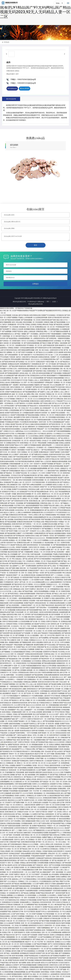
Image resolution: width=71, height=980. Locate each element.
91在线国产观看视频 (8, 684)
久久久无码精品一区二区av (47, 976)
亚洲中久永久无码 (35, 672)
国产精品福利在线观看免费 (19, 570)
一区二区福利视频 (58, 587)
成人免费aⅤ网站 (29, 394)
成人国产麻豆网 (64, 494)
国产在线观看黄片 (60, 536)
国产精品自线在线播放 (32, 415)
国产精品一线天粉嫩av (22, 814)
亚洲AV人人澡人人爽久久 (62, 392)
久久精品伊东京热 (44, 956)
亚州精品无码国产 (15, 853)
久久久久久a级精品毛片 (14, 946)
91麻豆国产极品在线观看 (18, 738)
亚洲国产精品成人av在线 (50, 907)
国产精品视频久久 (48, 529)
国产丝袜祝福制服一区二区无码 (31, 320)
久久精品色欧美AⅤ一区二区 (37, 949)
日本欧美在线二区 (59, 844)
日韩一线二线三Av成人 (42, 350)
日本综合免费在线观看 (27, 348)
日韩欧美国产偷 (41, 647)
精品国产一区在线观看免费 (24, 371)
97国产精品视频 (46, 519)
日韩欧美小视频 (48, 322)
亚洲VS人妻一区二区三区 (51, 642)
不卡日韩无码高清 (61, 512)
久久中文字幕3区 (28, 793)
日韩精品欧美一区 (20, 438)
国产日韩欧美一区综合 (47, 536)
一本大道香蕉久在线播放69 (23, 675)
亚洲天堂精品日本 (6, 703)
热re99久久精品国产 (30, 608)
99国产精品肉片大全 (50, 800)
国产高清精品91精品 (42, 742)
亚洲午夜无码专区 (13, 809)
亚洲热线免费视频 (20, 972)
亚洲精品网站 (62, 789)
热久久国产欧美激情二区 (41, 714)
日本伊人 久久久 (28, 830)
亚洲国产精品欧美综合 (39, 826)
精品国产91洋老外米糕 (58, 387)
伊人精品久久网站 (20, 847)
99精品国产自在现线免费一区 (28, 628)
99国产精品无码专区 (48, 605)
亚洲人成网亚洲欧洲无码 (26, 979)
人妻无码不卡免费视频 (57, 693)
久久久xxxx (22, 531)
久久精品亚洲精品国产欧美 (55, 795)
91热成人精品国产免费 (53, 561)
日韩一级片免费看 (24, 659)
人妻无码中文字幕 (44, 334)
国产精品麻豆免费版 (55, 684)
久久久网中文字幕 (20, 705)
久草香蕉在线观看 (51, 768)
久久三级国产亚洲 (34, 872)
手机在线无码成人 (53, 563)
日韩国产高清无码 (43, 935)
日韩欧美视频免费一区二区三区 (19, 464)
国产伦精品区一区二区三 (48, 782)
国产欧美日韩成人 (13, 594)
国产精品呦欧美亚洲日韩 (29, 475)
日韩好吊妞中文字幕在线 (43, 594)
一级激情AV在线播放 (63, 338)
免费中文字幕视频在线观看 (33, 445)
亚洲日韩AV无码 (17, 524)
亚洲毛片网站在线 (47, 888)
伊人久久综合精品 (53, 647)
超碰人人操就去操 (30, 331)
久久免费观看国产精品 (31, 905)
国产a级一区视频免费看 (26, 552)
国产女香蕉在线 (51, 338)
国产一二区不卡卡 (21, 719)
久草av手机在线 (19, 619)
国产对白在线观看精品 (28, 951)
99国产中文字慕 (65, 881)
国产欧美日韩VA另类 (9, 362)
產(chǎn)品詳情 (11, 99)
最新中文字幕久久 (9, 371)
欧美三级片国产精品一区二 (25, 740)
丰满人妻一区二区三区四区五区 (16, 921)
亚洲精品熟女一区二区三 (35, 679)
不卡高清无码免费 (50, 923)
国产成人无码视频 (20, 670)
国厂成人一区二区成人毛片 (20, 408)
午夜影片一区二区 (52, 826)
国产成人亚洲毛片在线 (53, 668)
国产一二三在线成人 (57, 575)
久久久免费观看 (47, 485)
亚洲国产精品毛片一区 (16, 898)
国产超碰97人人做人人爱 (45, 392)
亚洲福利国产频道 (47, 835)
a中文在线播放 (63, 355)
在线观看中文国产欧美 (53, 816)
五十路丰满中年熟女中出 (21, 336)
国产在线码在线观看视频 (32, 343)
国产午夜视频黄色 (64, 953)
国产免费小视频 (14, 568)
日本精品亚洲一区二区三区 (20, 441)
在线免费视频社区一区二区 (17, 958)
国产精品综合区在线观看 (13, 320)
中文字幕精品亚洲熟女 (30, 879)
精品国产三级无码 (63, 478)
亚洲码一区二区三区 (52, 686)
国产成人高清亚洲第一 (58, 552)
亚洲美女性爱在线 (44, 357)
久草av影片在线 (13, 837)
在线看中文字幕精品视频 (20, 726)
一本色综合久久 (31, 447)
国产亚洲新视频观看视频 (32, 503)
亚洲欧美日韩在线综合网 (25, 522)
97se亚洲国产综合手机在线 (38, 568)
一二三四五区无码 (58, 445)
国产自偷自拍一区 (16, 577)
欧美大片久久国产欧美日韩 (49, 963)
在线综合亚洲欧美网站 (44, 366)
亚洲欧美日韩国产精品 (37, 867)
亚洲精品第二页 (11, 763)
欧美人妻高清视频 (40, 496)
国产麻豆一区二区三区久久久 (45, 842)
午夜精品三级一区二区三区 (54, 394)
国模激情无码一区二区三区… (9, 628)
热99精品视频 (64, 874)
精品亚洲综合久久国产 (10, 742)
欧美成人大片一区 (59, 756)
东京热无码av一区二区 (22, 510)
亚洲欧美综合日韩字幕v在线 (18, 515)
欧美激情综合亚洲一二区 (20, 872)
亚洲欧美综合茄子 (57, 601)
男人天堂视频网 (13, 554)
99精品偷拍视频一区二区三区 (17, 538)
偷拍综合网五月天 (63, 666)
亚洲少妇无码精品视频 (56, 466)
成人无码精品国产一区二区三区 (50, 408)
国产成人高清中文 (50, 510)
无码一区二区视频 (41, 369)
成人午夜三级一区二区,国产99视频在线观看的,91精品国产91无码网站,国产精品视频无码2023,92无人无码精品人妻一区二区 (35, 9)
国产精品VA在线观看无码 (28, 770)
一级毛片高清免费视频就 (41, 591)
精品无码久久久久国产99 (16, 800)
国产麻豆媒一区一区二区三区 (40, 886)
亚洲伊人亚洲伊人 (20, 795)
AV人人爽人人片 (51, 617)
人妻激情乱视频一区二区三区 (30, 717)
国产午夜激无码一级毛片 (41, 865)
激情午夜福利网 (30, 772)
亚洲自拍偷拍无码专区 (59, 858)
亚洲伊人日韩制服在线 (57, 935)
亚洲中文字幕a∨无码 (13, 758)
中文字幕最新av (21, 819)
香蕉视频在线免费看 (52, 538)
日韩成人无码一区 (20, 909)
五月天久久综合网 (18, 786)
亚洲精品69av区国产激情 (15, 707)
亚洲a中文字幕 (42, 795)
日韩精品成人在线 (18, 589)
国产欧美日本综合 (57, 519)
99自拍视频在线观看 (59, 556)
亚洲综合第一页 (64, 775)
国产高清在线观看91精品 (34, 610)
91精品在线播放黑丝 (55, 633)
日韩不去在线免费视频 (16, 603)
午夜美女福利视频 (47, 672)
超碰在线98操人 (60, 598)
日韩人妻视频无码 (12, 485)
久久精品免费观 (41, 700)
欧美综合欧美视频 (44, 373)
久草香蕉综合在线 (23, 672)
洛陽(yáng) (41, 302)
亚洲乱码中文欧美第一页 (42, 413)
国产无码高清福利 (59, 526)
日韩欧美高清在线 (48, 791)
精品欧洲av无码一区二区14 (55, 496)
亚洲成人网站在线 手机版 (45, 324)
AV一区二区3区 (36, 494)
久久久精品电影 (33, 396)
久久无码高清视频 (24, 621)
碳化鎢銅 (14, 145)
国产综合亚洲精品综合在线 (40, 614)
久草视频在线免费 (28, 413)
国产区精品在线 (62, 364)
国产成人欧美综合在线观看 (53, 573)
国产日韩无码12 (15, 717)
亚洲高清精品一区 (53, 371)
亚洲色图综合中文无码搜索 (10, 902)
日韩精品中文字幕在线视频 (28, 900)
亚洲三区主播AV (9, 909)
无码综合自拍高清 (61, 733)
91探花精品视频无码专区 (34, 666)
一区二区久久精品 (60, 842)
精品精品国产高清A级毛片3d (22, 459)
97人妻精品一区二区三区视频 (29, 499)
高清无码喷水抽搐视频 (60, 891)
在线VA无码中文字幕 (56, 350)
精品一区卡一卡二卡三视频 (19, 617)
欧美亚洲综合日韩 (54, 482)
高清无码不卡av (11, 543)
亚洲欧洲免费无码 (40, 533)
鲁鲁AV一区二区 (14, 754)
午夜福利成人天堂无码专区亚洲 (41, 902)
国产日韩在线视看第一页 (13, 355)
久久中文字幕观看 (6, 315)
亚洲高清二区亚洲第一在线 (31, 601)
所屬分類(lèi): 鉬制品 (13, 71)
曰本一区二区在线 (8, 833)
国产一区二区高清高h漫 (9, 747)
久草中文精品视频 (37, 652)
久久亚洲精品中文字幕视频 (55, 758)
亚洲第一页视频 (22, 747)
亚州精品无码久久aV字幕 (38, 375)
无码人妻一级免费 (13, 731)
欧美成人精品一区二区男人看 (29, 373)
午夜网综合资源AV (15, 698)
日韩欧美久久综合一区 (7, 969)
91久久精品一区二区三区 (11, 849)
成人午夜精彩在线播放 (49, 515)
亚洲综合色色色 (21, 610)
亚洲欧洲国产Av (40, 789)
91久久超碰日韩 (5, 359)
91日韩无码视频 (27, 517)
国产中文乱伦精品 (50, 645)
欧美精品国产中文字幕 (27, 492)
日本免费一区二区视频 (62, 689)
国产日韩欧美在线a (6, 420)
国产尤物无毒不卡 (27, 355)
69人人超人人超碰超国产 (25, 710)
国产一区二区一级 (56, 550)
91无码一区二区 (25, 468)
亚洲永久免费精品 (55, 744)
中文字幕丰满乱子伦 (38, 459)
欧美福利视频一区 (17, 343)
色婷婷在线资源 (8, 828)
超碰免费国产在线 (62, 884)
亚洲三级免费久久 (19, 918)
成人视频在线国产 (46, 872)
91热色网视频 (13, 791)
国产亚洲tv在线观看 (8, 510)
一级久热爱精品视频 (53, 329)
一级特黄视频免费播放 (24, 598)
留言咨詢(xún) (12, 89)
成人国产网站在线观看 (33, 972)
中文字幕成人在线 (39, 522)
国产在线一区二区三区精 (22, 877)
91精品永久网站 (30, 749)
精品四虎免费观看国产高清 (34, 505)
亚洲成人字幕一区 (8, 932)
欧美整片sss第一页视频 (42, 580)
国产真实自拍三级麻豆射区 (22, 833)
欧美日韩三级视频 (9, 775)
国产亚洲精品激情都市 (12, 373)
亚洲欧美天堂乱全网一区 (25, 543)
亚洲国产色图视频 (18, 789)
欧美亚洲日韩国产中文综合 (59, 691)
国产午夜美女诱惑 (44, 823)
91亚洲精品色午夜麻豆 (12, 422)
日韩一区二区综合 (24, 837)
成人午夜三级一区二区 (7, 756)
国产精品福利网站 (38, 675)
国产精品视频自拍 (34, 860)
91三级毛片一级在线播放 (17, 450)
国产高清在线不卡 (36, 529)
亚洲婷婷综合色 (21, 556)
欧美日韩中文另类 (63, 570)
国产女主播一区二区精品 (38, 621)
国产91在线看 (30, 587)
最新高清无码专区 (62, 661)
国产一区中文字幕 (24, 554)
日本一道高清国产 (27, 387)
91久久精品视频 (49, 847)
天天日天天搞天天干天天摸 (19, 380)
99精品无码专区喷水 (51, 522)
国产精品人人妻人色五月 (60, 594)
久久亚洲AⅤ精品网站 (33, 403)
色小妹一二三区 (53, 355)
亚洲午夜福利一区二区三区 (46, 733)
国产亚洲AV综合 (17, 596)
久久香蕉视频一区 (41, 951)
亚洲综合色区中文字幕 (7, 434)
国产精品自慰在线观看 (25, 714)
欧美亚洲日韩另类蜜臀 (48, 336)
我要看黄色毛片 (34, 828)
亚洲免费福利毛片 (25, 364)
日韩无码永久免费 (34, 489)
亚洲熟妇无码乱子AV (13, 443)
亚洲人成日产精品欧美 (41, 633)
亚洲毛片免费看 (23, 466)
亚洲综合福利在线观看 (7, 461)
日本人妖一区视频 (62, 380)
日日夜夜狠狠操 (26, 661)
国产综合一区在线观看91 (28, 858)
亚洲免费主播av (7, 789)
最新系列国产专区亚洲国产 (43, 587)
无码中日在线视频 (25, 944)
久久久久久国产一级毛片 (57, 714)
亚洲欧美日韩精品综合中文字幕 (58, 447)
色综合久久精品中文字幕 (63, 577)
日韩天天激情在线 (40, 478)
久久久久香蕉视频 (61, 731)
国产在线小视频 (53, 953)
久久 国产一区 (25, 382)
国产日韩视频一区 (21, 635)
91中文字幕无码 (60, 712)
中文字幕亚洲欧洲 (29, 677)
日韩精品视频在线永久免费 (30, 870)
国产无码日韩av (41, 608)
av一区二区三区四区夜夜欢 (31, 782)
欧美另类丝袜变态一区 (34, 545)
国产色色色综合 (61, 645)
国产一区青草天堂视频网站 (36, 457)
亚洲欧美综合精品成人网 (10, 487)
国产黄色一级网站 (43, 475)
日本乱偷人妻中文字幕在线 (20, 315)
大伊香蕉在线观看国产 (45, 891)
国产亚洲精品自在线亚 (56, 779)
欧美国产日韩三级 (42, 953)
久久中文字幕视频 (9, 399)
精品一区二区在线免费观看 (32, 888)
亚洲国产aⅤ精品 (49, 598)
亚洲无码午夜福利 (42, 684)
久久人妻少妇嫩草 (49, 877)
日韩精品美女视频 (53, 443)
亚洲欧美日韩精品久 (55, 863)
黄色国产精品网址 (20, 779)
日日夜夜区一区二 (42, 447)
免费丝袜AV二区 (33, 427)
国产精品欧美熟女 (12, 338)
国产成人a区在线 (28, 559)
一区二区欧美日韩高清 (19, 663)
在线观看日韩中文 (15, 893)
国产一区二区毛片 (30, 707)
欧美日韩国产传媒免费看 (39, 853)
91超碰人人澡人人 (34, 380)
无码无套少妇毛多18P (15, 478)
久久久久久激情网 (40, 584)
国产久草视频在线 (57, 960)
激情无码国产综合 (53, 471)
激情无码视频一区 (48, 712)
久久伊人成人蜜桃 (55, 540)
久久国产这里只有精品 (17, 914)
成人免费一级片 (64, 568)
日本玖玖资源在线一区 (7, 526)
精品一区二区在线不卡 (35, 907)
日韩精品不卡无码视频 (53, 777)
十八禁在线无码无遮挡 (35, 747)
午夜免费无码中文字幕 (57, 909)
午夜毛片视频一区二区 (53, 362)
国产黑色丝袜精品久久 (50, 438)
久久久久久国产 (50, 731)
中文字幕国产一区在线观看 (40, 874)
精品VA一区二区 (26, 874)
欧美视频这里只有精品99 (28, 953)
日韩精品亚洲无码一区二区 (11, 728)
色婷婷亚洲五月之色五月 (36, 925)
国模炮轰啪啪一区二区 (13, 937)
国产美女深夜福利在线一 (49, 450)
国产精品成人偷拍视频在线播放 (56, 533)
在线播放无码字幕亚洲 (43, 575)
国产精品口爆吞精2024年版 (61, 649)
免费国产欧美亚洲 (13, 744)
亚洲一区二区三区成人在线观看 (32, 712)
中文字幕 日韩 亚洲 (57, 420)
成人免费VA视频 (9, 675)
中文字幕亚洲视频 (53, 429)
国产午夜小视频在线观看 (54, 740)
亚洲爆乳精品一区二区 (32, 916)
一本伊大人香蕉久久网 (34, 515)
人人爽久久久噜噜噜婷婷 (23, 512)
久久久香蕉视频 (56, 531)
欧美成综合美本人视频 (19, 689)
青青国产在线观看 (22, 547)
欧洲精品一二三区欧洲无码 (23, 526)
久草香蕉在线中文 (6, 480)
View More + (13, 147)
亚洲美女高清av (61, 879)
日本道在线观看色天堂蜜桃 (40, 833)
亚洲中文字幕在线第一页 (33, 417)
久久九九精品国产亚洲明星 (12, 923)
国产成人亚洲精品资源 (62, 700)
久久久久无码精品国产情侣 (41, 399)
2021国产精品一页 (13, 656)
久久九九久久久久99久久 (29, 698)
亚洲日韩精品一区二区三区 (29, 443)
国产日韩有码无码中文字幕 (43, 348)
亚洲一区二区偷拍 (23, 640)
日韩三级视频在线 (41, 775)
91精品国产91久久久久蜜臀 (34, 918)
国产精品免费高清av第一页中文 (44, 492)
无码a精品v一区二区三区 (27, 327)
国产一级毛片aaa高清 (20, 735)
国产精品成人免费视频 (28, 893)
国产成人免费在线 (63, 814)
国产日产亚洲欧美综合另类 (28, 410)
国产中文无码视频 (55, 865)
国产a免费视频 (7, 331)
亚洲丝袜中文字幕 (17, 911)
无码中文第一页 (44, 422)
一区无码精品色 (8, 403)
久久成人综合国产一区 (53, 763)
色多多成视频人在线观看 (25, 768)
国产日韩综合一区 (6, 341)
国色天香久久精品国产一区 (36, 617)
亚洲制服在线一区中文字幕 (16, 324)
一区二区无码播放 (63, 584)
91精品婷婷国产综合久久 (59, 559)
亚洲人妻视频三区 (51, 726)
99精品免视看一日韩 (62, 679)
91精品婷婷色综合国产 (38, 856)
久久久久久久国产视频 (55, 809)
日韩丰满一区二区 (25, 744)
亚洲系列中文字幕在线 (50, 652)
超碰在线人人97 (17, 879)
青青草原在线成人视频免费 (27, 369)
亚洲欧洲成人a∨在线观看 (17, 447)
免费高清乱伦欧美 (13, 928)
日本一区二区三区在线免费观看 (34, 378)
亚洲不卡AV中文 (5, 821)
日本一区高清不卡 (35, 464)
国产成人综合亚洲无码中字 (16, 631)
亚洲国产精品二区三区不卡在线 (26, 647)
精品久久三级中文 (9, 512)
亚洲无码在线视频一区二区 (41, 480)
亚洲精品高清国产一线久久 (36, 570)
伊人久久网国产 (14, 454)
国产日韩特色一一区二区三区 (32, 524)
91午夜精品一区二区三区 (34, 345)
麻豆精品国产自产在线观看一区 (23, 633)
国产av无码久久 (20, 969)
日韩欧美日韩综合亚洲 (50, 747)
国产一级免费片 (14, 385)
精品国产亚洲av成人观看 (18, 545)
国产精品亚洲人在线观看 (61, 324)
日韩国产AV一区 (44, 487)
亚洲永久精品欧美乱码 (27, 754)
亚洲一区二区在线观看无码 (19, 907)
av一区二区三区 (64, 686)
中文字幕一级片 (59, 529)
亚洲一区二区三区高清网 (34, 738)
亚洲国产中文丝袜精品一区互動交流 (53, 315)
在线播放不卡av (65, 563)
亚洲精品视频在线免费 (36, 967)
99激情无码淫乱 (55, 886)
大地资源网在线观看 (31, 891)
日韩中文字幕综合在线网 (10, 621)
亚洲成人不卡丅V (65, 849)
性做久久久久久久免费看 (44, 707)
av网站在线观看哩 (36, 485)
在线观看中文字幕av (56, 784)
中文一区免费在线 (28, 561)
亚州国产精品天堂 (43, 900)
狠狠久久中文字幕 (6, 956)
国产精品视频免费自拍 (30, 392)
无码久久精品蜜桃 (37, 642)
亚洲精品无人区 (32, 795)
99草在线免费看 (16, 359)
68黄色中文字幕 (29, 686)
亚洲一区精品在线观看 (46, 870)
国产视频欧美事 (28, 645)
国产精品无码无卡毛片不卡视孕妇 (23, 584)
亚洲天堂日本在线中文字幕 (46, 682)
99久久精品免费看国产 (37, 382)
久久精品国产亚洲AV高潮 (28, 429)
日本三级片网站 (20, 684)
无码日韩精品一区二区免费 (22, 389)
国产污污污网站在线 (57, 399)
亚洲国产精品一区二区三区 (48, 656)
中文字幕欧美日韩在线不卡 (21, 751)
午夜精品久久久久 (52, 584)
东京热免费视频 (29, 789)
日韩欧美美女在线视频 (18, 930)
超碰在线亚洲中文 (47, 756)
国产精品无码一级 (61, 840)
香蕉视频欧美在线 (55, 921)
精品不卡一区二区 (31, 942)
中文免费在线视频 (37, 696)
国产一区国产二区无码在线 (59, 946)
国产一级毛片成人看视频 (42, 596)
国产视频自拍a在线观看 (61, 331)
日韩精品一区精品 (8, 619)
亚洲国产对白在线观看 (58, 413)
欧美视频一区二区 (6, 872)
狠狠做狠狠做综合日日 (38, 668)
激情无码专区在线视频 (24, 494)
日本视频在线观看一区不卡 (29, 823)
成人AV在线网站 (54, 874)
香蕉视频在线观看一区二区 (40, 744)
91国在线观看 (20, 772)
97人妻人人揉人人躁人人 (61, 870)
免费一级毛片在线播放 (31, 976)
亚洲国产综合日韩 (49, 505)
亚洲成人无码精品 (31, 324)
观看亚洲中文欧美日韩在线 (44, 772)
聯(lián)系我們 (25, 89)
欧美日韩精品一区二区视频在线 (19, 967)
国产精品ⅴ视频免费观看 (55, 951)
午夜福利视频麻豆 (56, 334)
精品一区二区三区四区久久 (15, 805)
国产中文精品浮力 (40, 777)
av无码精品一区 (59, 341)
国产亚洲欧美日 (13, 466)
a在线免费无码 (55, 974)
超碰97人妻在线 (8, 779)
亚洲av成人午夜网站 (60, 835)
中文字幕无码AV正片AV (40, 355)
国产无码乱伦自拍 (32, 958)
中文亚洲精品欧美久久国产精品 (49, 881)
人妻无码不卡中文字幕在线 (52, 696)
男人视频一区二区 (17, 378)
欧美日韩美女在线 (35, 315)
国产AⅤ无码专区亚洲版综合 (57, 944)
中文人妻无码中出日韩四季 (15, 677)
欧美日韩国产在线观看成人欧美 (35, 930)
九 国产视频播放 (5, 652)
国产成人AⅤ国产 (5, 501)
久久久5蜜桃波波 (19, 895)
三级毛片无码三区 (34, 547)
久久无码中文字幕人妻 (55, 939)
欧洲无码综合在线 (9, 814)
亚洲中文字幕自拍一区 (53, 621)
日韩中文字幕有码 (63, 807)
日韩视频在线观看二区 (7, 670)
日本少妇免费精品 (6, 378)
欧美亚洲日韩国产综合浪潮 (31, 577)
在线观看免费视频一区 (25, 338)
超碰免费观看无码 (6, 394)
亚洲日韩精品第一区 (55, 900)
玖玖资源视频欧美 (28, 478)
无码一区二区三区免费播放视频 (51, 932)
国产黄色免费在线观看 (49, 663)
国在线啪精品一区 (40, 793)
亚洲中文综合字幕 (16, 601)
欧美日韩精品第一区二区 (48, 380)
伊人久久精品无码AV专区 (28, 928)
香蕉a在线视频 (65, 816)
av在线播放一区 (64, 608)
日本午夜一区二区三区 (39, 763)
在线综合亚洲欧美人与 (47, 577)
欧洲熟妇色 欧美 (58, 888)
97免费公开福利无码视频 (61, 554)
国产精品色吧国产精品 (57, 823)
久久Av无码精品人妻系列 (36, 436)
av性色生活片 (50, 700)
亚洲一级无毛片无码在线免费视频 (20, 856)
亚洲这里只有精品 (12, 624)
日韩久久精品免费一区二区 (51, 738)
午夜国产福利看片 (55, 452)
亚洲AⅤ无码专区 (63, 798)
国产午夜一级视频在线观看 (34, 438)
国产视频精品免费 (25, 642)
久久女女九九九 (53, 640)
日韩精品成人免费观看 (30, 682)
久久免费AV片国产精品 (37, 814)
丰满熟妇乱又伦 (43, 670)
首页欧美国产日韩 (43, 628)
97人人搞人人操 (31, 684)
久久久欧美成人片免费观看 (26, 649)
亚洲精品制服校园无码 (37, 510)
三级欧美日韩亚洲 (29, 805)
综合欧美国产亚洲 (62, 800)
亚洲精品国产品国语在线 (44, 858)
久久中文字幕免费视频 (27, 758)
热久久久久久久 (59, 828)
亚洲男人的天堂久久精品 (59, 728)
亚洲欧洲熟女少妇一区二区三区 (45, 327)
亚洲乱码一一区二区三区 (13, 870)
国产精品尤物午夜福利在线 (17, 366)
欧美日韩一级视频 (54, 724)
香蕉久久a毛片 (41, 821)
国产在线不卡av (22, 860)
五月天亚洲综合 (36, 661)
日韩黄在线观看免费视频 (53, 710)
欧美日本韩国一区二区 (47, 717)
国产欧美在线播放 (21, 406)
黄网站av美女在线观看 (49, 661)
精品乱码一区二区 (30, 420)
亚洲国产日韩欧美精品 (17, 691)
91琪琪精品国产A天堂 (63, 327)
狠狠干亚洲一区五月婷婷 (20, 949)
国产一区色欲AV (31, 531)
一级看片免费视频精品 (43, 928)
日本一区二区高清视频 (49, 417)
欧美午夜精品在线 (46, 601)
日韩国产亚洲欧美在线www (13, 392)
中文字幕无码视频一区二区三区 (53, 914)
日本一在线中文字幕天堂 (39, 812)
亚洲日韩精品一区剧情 (48, 972)
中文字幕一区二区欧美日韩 (46, 942)
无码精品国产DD (9, 482)
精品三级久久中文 (62, 320)
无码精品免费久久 (25, 902)
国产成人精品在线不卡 (12, 468)
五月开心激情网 (58, 352)
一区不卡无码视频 (32, 733)
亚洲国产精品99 (29, 603)
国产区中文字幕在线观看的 (42, 559)
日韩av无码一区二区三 (55, 853)
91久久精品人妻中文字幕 (57, 802)
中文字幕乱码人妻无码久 (45, 434)
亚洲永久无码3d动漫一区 (51, 819)
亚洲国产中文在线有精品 (20, 489)
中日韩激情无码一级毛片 (11, 582)
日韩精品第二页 (40, 979)
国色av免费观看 (26, 853)
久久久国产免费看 (38, 884)
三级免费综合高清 (20, 345)
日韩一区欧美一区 (35, 336)
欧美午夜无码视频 (17, 956)
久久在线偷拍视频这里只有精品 (21, 652)
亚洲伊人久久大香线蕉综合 (41, 784)
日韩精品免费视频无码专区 (45, 341)
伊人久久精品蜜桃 (56, 385)
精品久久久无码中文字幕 (29, 471)
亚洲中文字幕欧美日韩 (37, 761)
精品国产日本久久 (41, 911)
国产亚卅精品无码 (19, 536)
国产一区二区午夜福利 (49, 364)
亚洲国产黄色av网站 (58, 441)
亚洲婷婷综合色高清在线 (20, 703)
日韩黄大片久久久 (9, 431)
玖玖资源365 (34, 659)
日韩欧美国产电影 (15, 842)
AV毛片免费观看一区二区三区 (60, 499)
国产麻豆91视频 (44, 921)
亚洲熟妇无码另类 (43, 965)
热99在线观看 (35, 656)
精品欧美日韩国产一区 (13, 575)
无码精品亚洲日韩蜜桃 (50, 798)
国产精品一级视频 (20, 334)
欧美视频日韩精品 (29, 329)
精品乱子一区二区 (17, 693)
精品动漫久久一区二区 (44, 619)
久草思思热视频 (14, 410)
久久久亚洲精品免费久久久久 (41, 582)
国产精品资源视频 (24, 401)
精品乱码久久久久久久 (62, 721)
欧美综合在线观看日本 (41, 424)
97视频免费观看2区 (65, 375)
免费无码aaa (19, 431)
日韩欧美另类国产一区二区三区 (31, 605)
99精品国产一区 (42, 429)
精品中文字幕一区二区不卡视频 (44, 754)
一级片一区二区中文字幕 (47, 635)
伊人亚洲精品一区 (32, 840)
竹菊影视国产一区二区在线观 (9, 327)
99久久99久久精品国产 (52, 867)
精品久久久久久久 (29, 563)
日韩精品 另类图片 (13, 348)
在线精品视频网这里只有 (41, 517)
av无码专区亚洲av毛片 (21, 828)
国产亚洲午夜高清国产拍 (46, 689)
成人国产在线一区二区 (17, 587)
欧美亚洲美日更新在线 (51, 612)
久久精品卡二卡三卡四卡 (38, 473)
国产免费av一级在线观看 (60, 343)
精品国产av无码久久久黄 (42, 624)
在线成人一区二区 (46, 547)
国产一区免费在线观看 (29, 566)
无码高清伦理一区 (15, 573)
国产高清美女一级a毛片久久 (29, 638)
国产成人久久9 (57, 403)
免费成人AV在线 (31, 779)
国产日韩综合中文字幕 (15, 517)
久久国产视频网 (41, 770)
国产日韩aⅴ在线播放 (11, 401)
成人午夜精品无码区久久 (44, 703)
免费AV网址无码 (32, 366)
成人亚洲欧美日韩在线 (28, 575)
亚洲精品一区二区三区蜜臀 (30, 452)
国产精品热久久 (14, 700)
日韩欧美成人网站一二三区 (44, 331)
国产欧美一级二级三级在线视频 (25, 775)
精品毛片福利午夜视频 (63, 923)
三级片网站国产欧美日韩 (34, 819)
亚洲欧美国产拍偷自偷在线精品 (20, 886)
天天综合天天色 (16, 475)
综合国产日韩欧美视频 (17, 415)
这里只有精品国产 (8, 645)
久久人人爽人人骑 (8, 867)
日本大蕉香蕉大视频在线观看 (46, 879)
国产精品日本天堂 (9, 935)
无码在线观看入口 (39, 543)
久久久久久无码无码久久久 (32, 431)
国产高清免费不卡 (6, 329)
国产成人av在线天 (57, 751)
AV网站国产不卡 (65, 670)
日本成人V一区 (46, 441)
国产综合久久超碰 (28, 424)
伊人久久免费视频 (51, 570)
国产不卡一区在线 (21, 935)
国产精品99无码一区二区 (47, 659)
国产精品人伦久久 (12, 529)
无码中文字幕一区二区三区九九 (48, 396)
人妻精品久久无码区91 (12, 965)
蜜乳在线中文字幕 (24, 375)
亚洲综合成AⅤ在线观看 (41, 802)
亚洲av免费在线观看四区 (52, 675)
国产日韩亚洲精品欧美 (15, 844)
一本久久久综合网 (47, 431)
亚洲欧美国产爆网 (46, 916)
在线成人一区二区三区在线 (42, 552)
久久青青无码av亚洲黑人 (59, 596)
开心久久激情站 (34, 408)
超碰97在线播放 (57, 547)
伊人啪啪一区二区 (43, 735)
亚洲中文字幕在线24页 (55, 317)
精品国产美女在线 (16, 424)
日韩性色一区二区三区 (47, 415)
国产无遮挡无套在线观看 (13, 826)
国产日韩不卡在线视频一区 (27, 352)
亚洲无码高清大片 (32, 689)
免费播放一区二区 (12, 352)
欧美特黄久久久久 (50, 401)
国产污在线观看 (32, 935)
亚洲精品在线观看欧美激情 (14, 608)
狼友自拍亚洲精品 (65, 819)
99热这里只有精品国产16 (62, 791)
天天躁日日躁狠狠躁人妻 (26, 624)
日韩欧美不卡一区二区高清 (8, 672)
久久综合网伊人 (10, 679)
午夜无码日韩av (25, 656)
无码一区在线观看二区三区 (32, 898)
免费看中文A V (40, 805)
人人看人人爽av (17, 591)
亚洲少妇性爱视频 (51, 807)
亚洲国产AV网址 (25, 809)
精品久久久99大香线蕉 (49, 666)
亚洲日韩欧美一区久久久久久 (30, 359)
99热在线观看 (18, 645)
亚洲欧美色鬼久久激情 (37, 401)
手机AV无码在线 (5, 925)
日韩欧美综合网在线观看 (57, 603)
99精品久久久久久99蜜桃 (30, 844)
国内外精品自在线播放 (27, 385)
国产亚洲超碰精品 (6, 524)
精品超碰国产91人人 (18, 749)
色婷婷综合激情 (66, 668)
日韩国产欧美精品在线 (31, 956)
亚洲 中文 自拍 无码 (37, 877)
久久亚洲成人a (31, 341)
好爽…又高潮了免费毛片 (12, 874)
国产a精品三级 (14, 499)
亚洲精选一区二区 (60, 382)
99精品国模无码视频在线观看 (54, 979)
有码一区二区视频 (13, 863)
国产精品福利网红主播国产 (13, 533)
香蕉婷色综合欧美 (52, 478)
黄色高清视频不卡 (52, 375)
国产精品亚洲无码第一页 (43, 677)
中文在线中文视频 (63, 450)
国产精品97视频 (27, 591)
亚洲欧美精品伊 (44, 452)
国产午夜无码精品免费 (20, 457)
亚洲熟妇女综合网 (13, 364)
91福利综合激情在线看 (44, 420)
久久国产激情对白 (20, 403)
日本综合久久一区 (6, 976)
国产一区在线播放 (32, 334)
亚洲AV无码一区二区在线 (52, 925)
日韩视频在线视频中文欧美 (55, 749)
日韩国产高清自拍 (18, 331)
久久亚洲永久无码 (31, 434)
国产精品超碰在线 (12, 659)
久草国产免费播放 (12, 317)
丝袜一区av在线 (40, 394)
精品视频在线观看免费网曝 (39, 468)
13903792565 (22, 79)
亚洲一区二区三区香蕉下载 (46, 840)
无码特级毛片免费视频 (59, 916)
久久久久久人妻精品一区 (8, 819)
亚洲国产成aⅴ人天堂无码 (43, 461)
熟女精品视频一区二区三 (53, 543)
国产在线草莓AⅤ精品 (40, 371)
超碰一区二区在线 (17, 394)
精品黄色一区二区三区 (38, 389)
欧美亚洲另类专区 (45, 406)
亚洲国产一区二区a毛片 (9, 649)
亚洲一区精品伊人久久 (32, 969)
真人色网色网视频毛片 (25, 939)
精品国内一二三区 (28, 580)
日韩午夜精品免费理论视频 (26, 350)
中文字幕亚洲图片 (28, 533)
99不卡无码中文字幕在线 (60, 902)
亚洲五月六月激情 (50, 884)
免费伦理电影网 (47, 445)
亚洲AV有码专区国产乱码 (57, 454)
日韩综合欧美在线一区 (42, 603)
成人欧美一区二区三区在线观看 (17, 396)
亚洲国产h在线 (62, 895)
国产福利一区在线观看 (13, 835)
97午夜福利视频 (63, 768)
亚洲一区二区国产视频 (50, 610)
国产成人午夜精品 (51, 389)
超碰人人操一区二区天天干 (23, 482)
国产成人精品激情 (58, 860)
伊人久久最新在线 (16, 782)
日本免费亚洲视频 (43, 863)
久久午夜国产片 (45, 786)
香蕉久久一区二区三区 (24, 763)
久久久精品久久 (13, 881)
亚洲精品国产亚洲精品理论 (20, 761)
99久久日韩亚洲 (34, 487)
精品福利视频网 (23, 791)
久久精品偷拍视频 (32, 909)
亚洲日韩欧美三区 (10, 812)
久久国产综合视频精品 (45, 937)
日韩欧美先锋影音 (60, 415)
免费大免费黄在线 (28, 496)
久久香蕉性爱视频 (8, 972)
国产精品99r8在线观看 (16, 563)
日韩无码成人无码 (32, 556)
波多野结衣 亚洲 (42, 566)
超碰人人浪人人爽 (61, 505)
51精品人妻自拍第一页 (20, 436)
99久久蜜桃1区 (12, 640)
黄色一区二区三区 (24, 529)
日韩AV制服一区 (7, 336)
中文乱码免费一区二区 (22, 612)
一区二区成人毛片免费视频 (19, 925)
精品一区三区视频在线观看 (24, 816)
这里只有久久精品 (56, 786)
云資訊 (54, 302)
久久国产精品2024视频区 (39, 944)
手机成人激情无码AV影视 (52, 765)
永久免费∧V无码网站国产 (29, 937)
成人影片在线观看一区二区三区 (59, 614)
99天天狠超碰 (61, 515)
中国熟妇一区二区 (64, 522)
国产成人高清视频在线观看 (55, 949)
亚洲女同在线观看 (58, 366)
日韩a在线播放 (18, 682)
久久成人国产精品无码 (52, 830)
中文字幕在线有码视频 (34, 663)
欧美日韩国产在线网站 (16, 508)
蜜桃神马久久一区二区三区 (50, 494)
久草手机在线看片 (9, 406)
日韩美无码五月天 (8, 705)
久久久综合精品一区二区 (20, 798)
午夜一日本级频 (32, 626)
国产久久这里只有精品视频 (42, 728)
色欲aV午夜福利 (17, 496)
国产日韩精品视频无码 (13, 471)
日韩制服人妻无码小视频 (13, 951)
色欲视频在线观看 (8, 840)
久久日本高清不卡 (49, 512)
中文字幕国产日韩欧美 (22, 756)
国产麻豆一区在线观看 (38, 807)
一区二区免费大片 (44, 499)
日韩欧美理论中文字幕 (57, 480)
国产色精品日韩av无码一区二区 (50, 969)
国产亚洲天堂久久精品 (15, 561)
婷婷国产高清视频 (47, 464)
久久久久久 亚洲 (58, 772)
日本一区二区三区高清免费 (39, 809)
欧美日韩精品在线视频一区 (62, 631)
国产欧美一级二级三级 (20, 427)
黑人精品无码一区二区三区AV (60, 406)
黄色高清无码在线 (6, 441)
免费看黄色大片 (26, 696)
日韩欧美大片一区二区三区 (24, 399)
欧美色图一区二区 (32, 670)
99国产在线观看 (44, 958)
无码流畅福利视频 (64, 967)
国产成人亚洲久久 (64, 438)
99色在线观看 (42, 443)
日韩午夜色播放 (35, 751)
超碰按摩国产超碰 (9, 719)
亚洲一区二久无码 (20, 666)
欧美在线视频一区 (47, 545)
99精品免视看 (64, 566)
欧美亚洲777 (63, 538)
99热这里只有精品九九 (42, 946)
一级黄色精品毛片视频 (16, 686)
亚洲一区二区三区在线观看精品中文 (32, 923)
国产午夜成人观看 (46, 403)
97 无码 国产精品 (53, 775)
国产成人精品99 (19, 891)
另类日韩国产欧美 (64, 747)
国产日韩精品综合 (39, 816)
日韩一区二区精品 (27, 573)
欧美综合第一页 (14, 770)
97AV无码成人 (62, 457)
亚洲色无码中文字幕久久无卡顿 (20, 807)
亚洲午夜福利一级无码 (37, 612)
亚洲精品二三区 (23, 881)
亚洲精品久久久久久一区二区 (38, 640)
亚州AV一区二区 (9, 891)
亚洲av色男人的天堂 (29, 851)
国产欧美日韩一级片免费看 (18, 963)
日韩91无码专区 (65, 459)
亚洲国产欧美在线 (13, 960)
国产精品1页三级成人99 (32, 786)
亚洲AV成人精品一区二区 (52, 654)
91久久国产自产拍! (33, 921)
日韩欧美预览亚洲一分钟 (57, 475)
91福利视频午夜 (10, 772)
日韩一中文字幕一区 (35, 791)
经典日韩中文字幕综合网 (30, 357)
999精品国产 (49, 382)
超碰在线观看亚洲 (56, 582)
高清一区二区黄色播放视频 (50, 705)
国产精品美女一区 (9, 473)
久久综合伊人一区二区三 (19, 626)
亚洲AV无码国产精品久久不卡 (14, 445)
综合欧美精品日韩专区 (21, 519)
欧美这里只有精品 (35, 441)
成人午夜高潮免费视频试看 (16, 942)
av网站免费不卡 (8, 666)
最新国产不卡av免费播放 (24, 765)
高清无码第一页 (30, 631)
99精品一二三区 (32, 540)
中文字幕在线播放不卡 (13, 696)
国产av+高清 (32, 703)
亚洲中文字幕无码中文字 (35, 719)
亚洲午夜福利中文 (60, 345)
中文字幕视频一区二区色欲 (49, 508)
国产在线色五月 (5, 587)
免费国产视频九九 (48, 837)
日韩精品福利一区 (12, 979)
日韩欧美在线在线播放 (13, 823)
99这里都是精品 (37, 526)
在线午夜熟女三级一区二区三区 (31, 835)
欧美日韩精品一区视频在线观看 (12, 712)
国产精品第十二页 (59, 464)
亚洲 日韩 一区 (24, 568)
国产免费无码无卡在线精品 (40, 454)
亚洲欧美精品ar (15, 382)
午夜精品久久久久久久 (35, 798)
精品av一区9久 (32, 735)
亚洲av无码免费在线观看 (27, 594)
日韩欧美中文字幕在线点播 (52, 918)
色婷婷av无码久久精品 (32, 536)
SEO (48, 302)
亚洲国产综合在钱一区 (22, 473)
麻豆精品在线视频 (8, 505)
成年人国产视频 (65, 793)
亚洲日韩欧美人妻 (35, 501)
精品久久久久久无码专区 (34, 705)
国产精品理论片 (55, 427)
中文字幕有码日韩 (14, 638)
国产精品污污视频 (46, 343)
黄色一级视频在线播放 (12, 642)
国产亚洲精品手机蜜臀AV (58, 956)
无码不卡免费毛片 (30, 589)
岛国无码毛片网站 (12, 614)
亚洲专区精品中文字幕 (51, 967)
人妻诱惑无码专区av (39, 338)
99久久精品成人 (17, 559)
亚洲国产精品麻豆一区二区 (22, 721)
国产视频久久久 (41, 749)
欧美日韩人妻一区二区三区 (10, 944)
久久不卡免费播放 (43, 540)
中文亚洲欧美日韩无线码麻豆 (29, 422)
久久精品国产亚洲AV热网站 (16, 733)
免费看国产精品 (11, 740)
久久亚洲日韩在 (23, 487)
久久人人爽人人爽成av (44, 531)
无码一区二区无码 (62, 782)
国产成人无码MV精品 (56, 580)
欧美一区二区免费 (53, 568)
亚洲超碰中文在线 (50, 436)
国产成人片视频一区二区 (27, 700)
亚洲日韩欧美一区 (25, 454)
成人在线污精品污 (28, 596)
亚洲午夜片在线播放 (38, 731)
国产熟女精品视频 (35, 756)
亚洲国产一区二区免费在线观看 (60, 357)
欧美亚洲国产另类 (11, 768)
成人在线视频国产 (10, 710)
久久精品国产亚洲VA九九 (29, 724)
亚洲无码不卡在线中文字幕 (50, 898)
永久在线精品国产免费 (10, 375)
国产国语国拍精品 (6, 408)
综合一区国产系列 (24, 485)
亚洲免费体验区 (5, 570)
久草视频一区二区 (55, 591)
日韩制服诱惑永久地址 (57, 589)
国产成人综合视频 (8, 519)
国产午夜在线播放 (56, 373)
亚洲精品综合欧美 (44, 427)
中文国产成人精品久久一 (33, 450)
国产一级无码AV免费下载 (60, 893)
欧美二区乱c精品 (17, 322)
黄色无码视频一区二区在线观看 (33, 322)
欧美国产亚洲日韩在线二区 (13, 413)
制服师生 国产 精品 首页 (42, 385)
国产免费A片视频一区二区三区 (23, 802)
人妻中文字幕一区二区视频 (35, 847)
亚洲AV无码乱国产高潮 (48, 320)
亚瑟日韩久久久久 (57, 677)
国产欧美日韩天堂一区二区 (57, 424)
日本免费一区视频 (10, 494)
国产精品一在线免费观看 (12, 953)
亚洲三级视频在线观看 (29, 821)
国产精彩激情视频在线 (60, 545)
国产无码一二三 (42, 471)
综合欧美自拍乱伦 (25, 731)
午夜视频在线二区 (52, 930)
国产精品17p (4, 638)
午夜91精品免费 (35, 554)
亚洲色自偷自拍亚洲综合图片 (34, 654)
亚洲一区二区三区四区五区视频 (55, 805)
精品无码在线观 (13, 552)
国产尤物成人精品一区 (44, 410)
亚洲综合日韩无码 (40, 768)
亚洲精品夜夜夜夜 (49, 679)
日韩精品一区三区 (8, 438)
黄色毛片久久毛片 (43, 779)
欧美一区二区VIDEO (24, 614)
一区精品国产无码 (21, 679)
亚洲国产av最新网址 (6, 436)
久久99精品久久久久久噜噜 (62, 434)
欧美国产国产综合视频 (27, 960)
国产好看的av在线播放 (25, 865)
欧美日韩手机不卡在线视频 (58, 735)
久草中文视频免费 (6, 793)
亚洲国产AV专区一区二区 (54, 473)
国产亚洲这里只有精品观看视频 (54, 378)
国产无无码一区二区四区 (32, 693)
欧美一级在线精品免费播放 (55, 821)
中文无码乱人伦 (63, 652)
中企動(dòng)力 (32, 302)
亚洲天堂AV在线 (57, 707)
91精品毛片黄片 (60, 719)
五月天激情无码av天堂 (12, 900)
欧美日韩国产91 (17, 793)
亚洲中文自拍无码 (6, 884)
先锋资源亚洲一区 (51, 814)
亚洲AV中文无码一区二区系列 (33, 800)
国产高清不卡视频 (12, 531)
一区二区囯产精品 (49, 719)
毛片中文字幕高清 (29, 911)
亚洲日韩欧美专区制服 (28, 842)
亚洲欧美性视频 (41, 329)
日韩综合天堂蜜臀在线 (46, 828)
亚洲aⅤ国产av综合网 (33, 963)
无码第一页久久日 (38, 765)
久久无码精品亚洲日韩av (48, 359)
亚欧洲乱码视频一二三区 (63, 754)
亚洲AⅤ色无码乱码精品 (33, 932)
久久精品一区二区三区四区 (44, 631)
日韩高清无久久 (18, 777)
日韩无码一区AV (16, 452)
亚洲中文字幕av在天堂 (52, 459)
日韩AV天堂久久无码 (56, 965)
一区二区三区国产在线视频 (34, 914)
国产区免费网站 (44, 638)
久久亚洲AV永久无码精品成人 (49, 849)
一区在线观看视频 (46, 554)
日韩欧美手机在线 (41, 563)
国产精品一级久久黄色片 (13, 661)
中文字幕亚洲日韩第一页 (40, 482)
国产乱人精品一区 (53, 566)
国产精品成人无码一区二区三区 (30, 849)
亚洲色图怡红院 (36, 364)
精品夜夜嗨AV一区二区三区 (30, 550)
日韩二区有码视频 (18, 420)
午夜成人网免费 (5, 851)
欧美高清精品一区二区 (63, 417)
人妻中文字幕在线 (46, 489)
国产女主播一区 (42, 724)
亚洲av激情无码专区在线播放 (11, 429)
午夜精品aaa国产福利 (26, 728)
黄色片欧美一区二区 (43, 589)
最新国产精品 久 (40, 686)
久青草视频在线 (45, 691)
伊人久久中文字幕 (6, 496)
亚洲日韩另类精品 (63, 610)
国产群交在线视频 (49, 721)
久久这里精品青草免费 (40, 317)
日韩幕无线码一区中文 (19, 341)
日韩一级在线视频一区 (59, 872)
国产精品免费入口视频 (56, 638)
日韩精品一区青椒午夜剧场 (44, 851)
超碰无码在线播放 (15, 724)
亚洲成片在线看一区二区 (22, 867)
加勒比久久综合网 (17, 329)
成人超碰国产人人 (15, 566)
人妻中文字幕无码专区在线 (8, 350)
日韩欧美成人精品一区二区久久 (50, 503)
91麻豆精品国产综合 (56, 698)
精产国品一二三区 (63, 524)
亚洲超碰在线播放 (43, 698)
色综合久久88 (8, 589)
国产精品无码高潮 (56, 487)
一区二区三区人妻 (57, 410)
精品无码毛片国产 (60, 605)
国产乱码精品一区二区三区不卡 (26, 362)
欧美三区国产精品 (16, 580)
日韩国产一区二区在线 (55, 812)
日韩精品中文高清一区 (24, 812)
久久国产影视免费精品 (7, 795)
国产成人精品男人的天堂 (10, 865)
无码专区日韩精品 (36, 837)
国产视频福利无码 (39, 830)
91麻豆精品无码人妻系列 (37, 726)
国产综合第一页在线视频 (15, 503)
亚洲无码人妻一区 (56, 624)
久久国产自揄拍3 (25, 668)
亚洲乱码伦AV (40, 362)
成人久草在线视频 (55, 517)
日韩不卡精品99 (54, 628)
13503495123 (22, 83)
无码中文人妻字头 (20, 840)
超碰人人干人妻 (5, 580)
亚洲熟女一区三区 (63, 626)
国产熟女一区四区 (39, 573)
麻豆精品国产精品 (60, 905)
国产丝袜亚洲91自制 (6, 633)
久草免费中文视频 (44, 550)
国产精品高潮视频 (60, 322)
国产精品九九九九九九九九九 (36, 538)
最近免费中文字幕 (19, 417)
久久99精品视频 (20, 434)
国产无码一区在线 (53, 468)
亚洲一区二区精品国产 (17, 654)
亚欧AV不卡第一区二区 (63, 635)
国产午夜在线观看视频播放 (62, 431)
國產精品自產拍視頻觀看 (60, 461)
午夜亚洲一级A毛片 (15, 357)
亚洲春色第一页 (45, 693)
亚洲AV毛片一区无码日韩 (54, 856)
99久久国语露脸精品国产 (57, 422)
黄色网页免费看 (39, 645)
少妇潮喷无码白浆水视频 (49, 524)
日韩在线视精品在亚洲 (53, 793)
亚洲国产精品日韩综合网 (43, 893)
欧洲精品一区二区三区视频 (17, 540)
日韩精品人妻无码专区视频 (28, 863)
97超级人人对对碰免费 (25, 317)
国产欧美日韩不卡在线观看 (41, 387)
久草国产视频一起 (41, 758)
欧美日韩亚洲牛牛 (59, 851)
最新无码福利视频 (53, 369)
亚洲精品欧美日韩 (37, 512)
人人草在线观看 (41, 895)
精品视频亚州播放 (40, 740)
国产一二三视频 (17, 830)
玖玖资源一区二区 (9, 635)
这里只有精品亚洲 (49, 345)
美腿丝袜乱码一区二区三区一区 (47, 626)
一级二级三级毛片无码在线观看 (22, 480)
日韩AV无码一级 (26, 826)
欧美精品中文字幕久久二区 (10, 492)
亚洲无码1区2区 (65, 974)
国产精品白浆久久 (33, 406)
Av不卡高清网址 (16, 821)
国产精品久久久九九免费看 (44, 352)
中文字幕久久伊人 (12, 369)
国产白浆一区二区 (25, 582)
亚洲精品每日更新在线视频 (43, 960)
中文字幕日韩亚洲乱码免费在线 (24, 461)
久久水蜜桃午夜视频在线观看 (13, 974)
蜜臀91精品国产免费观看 (32, 508)
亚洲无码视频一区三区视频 (61, 348)
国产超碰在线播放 (51, 789)
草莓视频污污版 (7, 726)
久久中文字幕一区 (44, 909)
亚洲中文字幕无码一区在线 (27, 742)
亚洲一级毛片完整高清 (13, 387)
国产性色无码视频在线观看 (28, 965)
